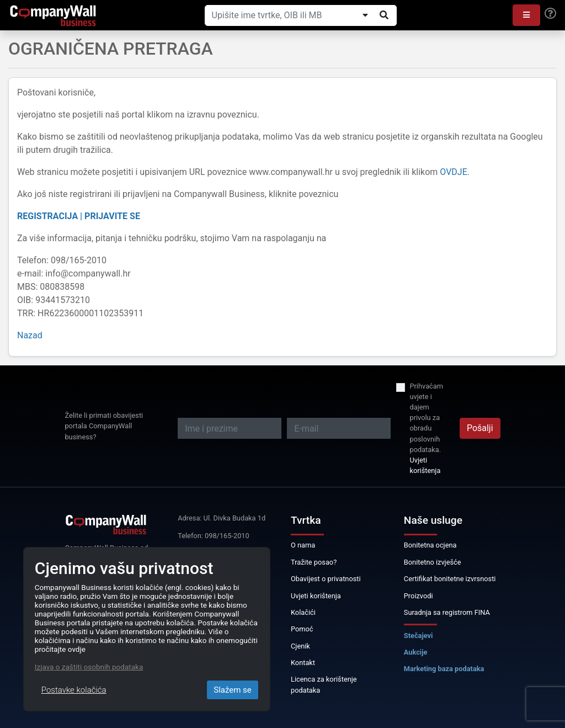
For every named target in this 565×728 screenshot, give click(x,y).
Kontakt (303, 663)
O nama (303, 545)
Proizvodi (419, 596)
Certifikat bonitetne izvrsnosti (450, 579)
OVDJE (453, 172)
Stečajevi (419, 636)
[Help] (550, 14)
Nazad (30, 335)
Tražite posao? (314, 562)
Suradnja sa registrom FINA (447, 612)
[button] (526, 15)
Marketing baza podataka (444, 669)
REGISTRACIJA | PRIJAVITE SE (79, 216)
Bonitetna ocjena (430, 545)
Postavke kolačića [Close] (74, 690)
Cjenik (300, 646)
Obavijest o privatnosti (326, 579)
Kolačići (303, 612)
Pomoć (302, 629)
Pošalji (480, 428)
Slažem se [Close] (233, 690)
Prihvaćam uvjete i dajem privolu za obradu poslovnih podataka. (426, 418)
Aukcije (416, 652)
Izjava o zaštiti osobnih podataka (89, 667)
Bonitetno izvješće (433, 562)
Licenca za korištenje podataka (324, 684)
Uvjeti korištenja (425, 465)
